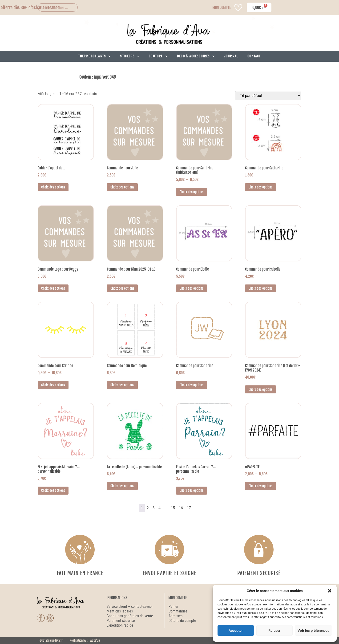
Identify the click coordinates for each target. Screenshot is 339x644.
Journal (231, 56)
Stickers (130, 56)
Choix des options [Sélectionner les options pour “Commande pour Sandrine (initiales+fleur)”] (192, 192)
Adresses (176, 616)
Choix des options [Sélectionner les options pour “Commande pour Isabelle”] (260, 288)
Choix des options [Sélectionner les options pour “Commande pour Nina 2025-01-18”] (122, 288)
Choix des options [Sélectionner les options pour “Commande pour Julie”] (122, 187)
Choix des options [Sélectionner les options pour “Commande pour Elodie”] (192, 288)
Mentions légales (120, 611)
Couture (158, 56)
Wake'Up (95, 640)
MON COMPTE (222, 8)
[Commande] (268, 96)
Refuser (274, 631)
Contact (254, 56)
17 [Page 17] (189, 508)
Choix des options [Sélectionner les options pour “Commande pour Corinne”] (53, 385)
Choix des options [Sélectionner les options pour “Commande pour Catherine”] (260, 187)
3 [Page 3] (154, 508)
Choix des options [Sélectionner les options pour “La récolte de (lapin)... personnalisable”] (122, 486)
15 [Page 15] (173, 508)
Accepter (236, 631)
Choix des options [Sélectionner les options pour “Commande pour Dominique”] (122, 385)
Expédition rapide (120, 625)
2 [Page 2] (148, 508)
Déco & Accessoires (196, 56)
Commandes (178, 611)
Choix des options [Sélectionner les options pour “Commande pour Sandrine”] (192, 385)
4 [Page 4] (159, 508)
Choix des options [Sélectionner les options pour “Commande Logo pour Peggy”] (53, 288)
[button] (330, 591)
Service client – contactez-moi (130, 606)
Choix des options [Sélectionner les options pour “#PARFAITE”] (260, 486)
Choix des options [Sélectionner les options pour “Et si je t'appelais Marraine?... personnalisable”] (53, 490)
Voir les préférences (313, 631)
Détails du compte (182, 621)
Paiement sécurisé (121, 621)
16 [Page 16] (181, 508)
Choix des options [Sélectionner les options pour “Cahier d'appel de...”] (53, 187)
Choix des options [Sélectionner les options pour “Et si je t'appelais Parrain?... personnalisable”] (192, 490)
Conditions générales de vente (130, 616)
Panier (174, 606)
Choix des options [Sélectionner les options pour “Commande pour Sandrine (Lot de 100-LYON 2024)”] (260, 390)
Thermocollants (94, 56)
